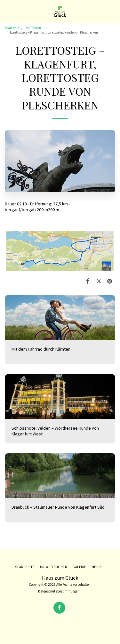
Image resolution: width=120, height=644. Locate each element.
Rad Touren (33, 28)
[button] (7, 11)
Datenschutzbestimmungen (59, 591)
